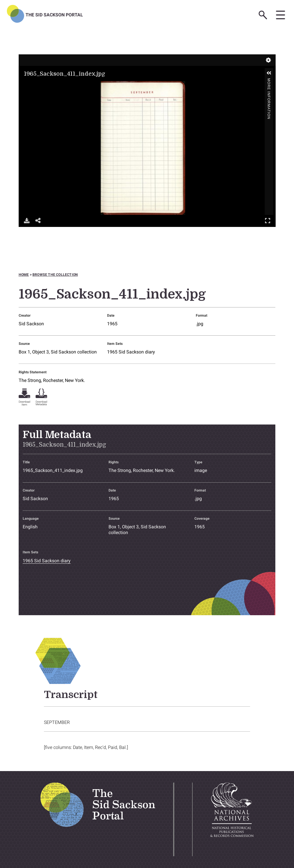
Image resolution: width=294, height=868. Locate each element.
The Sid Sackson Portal (54, 15)
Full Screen (268, 220)
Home (24, 275)
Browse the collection (55, 275)
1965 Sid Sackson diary (131, 352)
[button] (269, 73)
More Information (269, 81)
